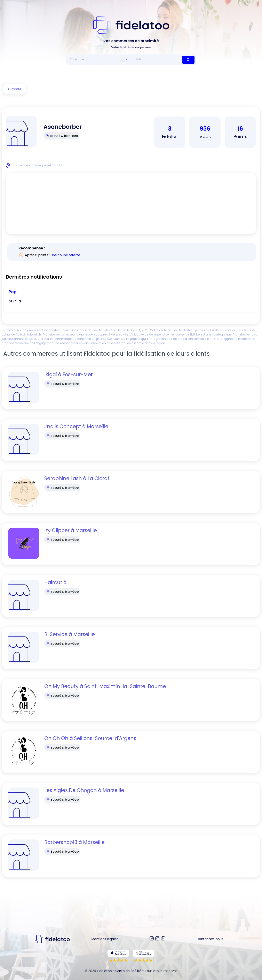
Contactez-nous (210, 939)
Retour (14, 89)
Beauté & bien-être (62, 136)
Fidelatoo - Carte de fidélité (119, 971)
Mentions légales (105, 939)
